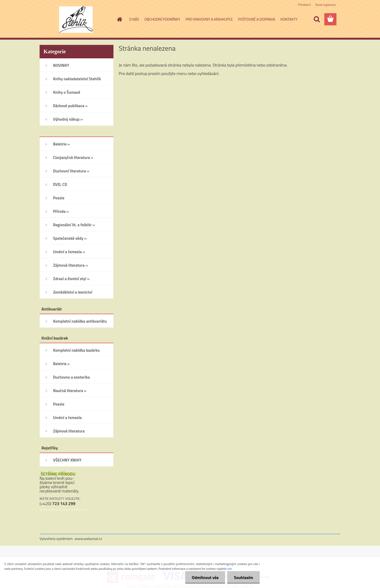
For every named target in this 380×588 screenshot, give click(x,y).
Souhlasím (243, 577)
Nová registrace (326, 5)
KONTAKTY (289, 19)
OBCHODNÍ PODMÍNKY (162, 19)
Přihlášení (304, 5)
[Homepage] (119, 19)
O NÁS (134, 19)
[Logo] (76, 20)
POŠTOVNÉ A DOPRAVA (256, 19)
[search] (317, 19)
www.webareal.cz (88, 538)
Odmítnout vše (205, 577)
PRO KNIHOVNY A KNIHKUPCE (209, 19)
